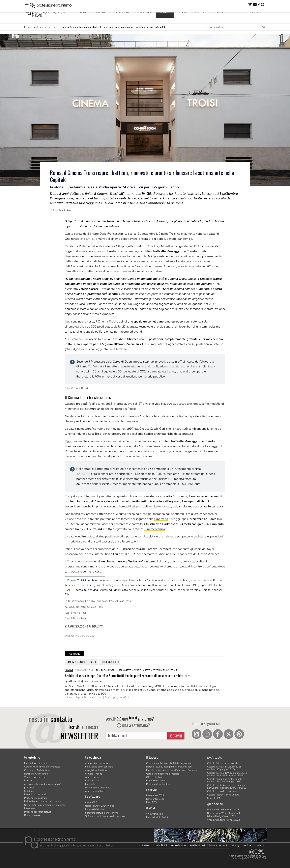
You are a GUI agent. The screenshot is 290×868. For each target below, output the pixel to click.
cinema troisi (76, 662)
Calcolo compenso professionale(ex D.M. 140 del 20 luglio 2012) (225, 780)
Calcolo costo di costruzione (222, 791)
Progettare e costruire (36, 798)
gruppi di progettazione (98, 763)
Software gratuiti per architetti (101, 813)
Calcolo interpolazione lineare (223, 795)
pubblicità (161, 845)
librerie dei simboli (95, 809)
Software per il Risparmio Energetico (105, 816)
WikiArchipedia (155, 814)
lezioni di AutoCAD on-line (100, 806)
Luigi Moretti (110, 662)
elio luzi (93, 670)
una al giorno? (135, 719)
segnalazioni (179, 845)
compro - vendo (94, 774)
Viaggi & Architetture (36, 777)
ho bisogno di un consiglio (99, 767)
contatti (259, 845)
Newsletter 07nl (155, 795)
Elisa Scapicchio (62, 211)
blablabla (90, 784)
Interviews (30, 808)
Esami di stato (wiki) (157, 817)
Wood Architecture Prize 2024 (224, 820)
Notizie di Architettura (36, 774)
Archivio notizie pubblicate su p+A (43, 784)
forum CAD (91, 802)
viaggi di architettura (96, 770)
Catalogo (29, 791)
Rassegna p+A (32, 815)
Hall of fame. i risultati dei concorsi (43, 801)
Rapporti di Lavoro (156, 781)
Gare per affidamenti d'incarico (163, 774)
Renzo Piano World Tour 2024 (224, 813)
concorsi (145, 12)
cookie (247, 845)
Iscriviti (176, 736)
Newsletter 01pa (155, 799)
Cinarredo (161, 519)
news (37, 16)
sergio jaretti (142, 670)
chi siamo (145, 845)
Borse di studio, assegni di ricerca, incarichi (169, 767)
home (84, 12)
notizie (165, 12)
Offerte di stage (155, 777)
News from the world (36, 794)
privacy (235, 845)
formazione (122, 12)
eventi (100, 12)
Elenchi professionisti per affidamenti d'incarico (171, 770)
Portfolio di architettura (159, 784)
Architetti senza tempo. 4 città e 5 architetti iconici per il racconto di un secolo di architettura (128, 676)
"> (145, 121)
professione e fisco (95, 791)
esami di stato (93, 781)
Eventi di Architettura (36, 763)
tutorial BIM (214, 798)
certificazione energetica (98, 788)
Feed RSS (151, 802)
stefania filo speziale (165, 670)
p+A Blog (29, 788)
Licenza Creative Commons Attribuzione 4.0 (242, 856)
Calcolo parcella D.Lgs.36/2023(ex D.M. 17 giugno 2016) (224, 768)
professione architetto (46, 12)
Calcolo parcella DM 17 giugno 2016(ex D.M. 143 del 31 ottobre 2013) (227, 774)
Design (28, 781)
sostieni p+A (198, 845)
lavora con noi (218, 845)
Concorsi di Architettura (37, 770)
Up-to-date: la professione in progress (45, 805)
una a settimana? (133, 725)
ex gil (93, 662)
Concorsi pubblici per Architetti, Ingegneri (169, 763)
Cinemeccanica (155, 529)
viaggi (182, 12)
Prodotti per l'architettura (38, 812)
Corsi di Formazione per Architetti (42, 767)
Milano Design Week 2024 (222, 816)
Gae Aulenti (107, 670)
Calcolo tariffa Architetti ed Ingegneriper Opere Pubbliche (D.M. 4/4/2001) (227, 787)
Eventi (69, 670)
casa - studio (92, 777)
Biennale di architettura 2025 (223, 810)
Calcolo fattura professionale (223, 763)
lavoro (200, 12)
